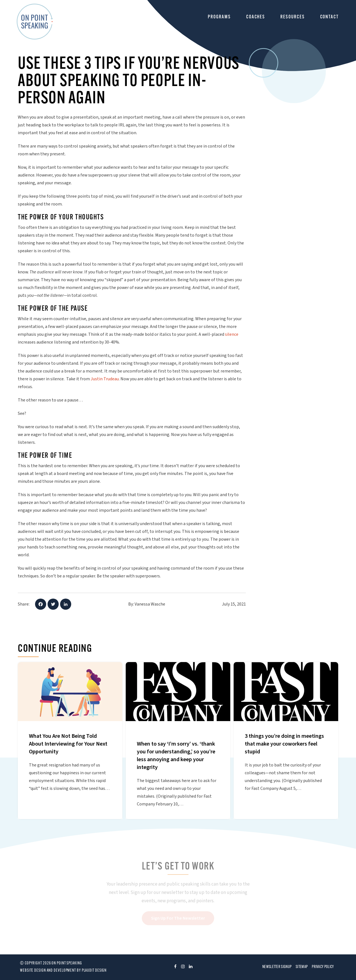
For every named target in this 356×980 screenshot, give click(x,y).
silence (232, 334)
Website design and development (48, 971)
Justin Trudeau (105, 379)
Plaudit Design (94, 971)
